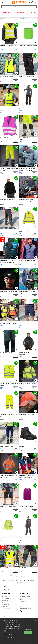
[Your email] (15, 587)
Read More (17, 628)
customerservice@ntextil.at (26, 598)
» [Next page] (27, 577)
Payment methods (6, 600)
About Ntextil (5, 597)
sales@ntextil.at (24, 601)
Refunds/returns (5, 604)
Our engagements (6, 608)
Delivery (4, 602)
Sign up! (6, 590)
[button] (29, 2)
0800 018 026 (23, 605)
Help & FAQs (5, 606)
